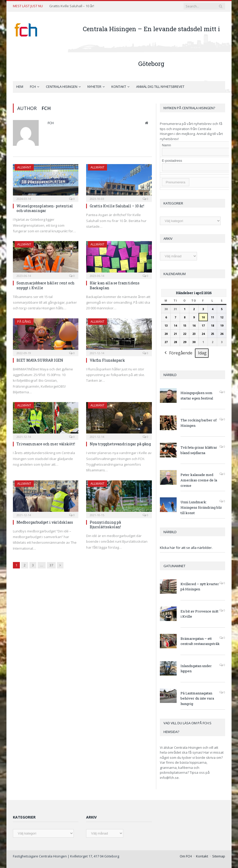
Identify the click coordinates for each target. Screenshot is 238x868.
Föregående (178, 353)
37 (51, 565)
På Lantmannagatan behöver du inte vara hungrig (197, 699)
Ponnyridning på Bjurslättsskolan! (105, 525)
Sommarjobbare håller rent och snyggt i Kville (46, 285)
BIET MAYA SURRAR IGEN (40, 360)
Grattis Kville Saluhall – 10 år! (72, 6)
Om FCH (186, 856)
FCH (33, 87)
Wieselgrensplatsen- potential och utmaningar (45, 208)
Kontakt (119, 87)
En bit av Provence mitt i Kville (199, 614)
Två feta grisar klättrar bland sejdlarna (199, 450)
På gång (24, 322)
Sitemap (219, 856)
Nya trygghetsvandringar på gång (120, 444)
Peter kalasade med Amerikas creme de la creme (199, 480)
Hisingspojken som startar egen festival (197, 395)
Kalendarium (175, 274)
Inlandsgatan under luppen (196, 669)
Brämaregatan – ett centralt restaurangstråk (200, 641)
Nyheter (94, 87)
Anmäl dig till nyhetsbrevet (160, 87)
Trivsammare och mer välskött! (46, 444)
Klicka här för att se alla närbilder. (186, 548)
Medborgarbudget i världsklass (45, 522)
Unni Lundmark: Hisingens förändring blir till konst (201, 507)
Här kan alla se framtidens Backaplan (115, 285)
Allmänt (24, 167)
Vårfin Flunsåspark (107, 360)
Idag (202, 353)
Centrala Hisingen (62, 87)
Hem (20, 87)
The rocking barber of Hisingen (199, 423)
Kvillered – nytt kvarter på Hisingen (200, 587)
